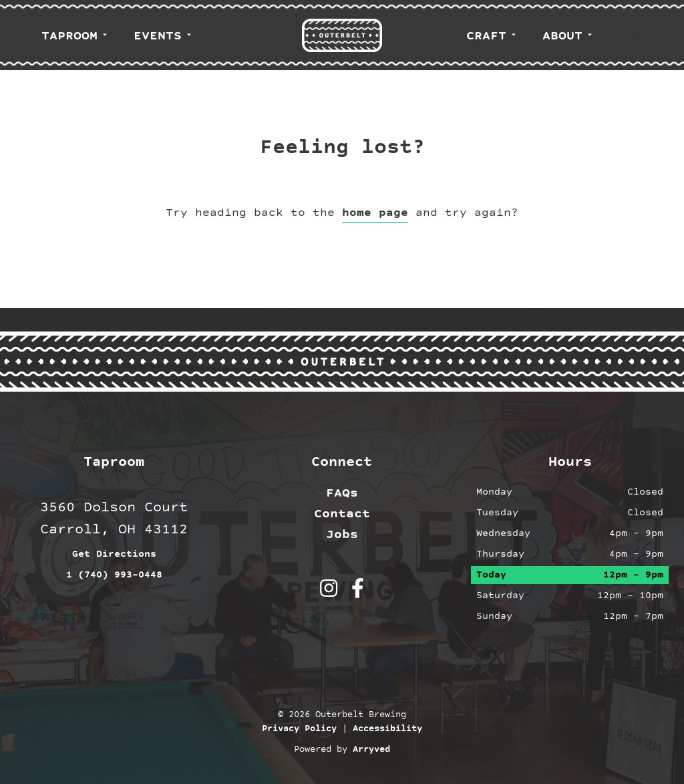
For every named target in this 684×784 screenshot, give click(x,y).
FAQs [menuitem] (342, 493)
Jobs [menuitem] (342, 535)
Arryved (371, 750)
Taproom (69, 36)
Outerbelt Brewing (342, 35)
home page (375, 213)
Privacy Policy (299, 729)
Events (158, 36)
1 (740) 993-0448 (114, 575)
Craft (486, 36)
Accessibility (387, 729)
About (562, 36)
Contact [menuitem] (342, 514)
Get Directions (114, 554)
